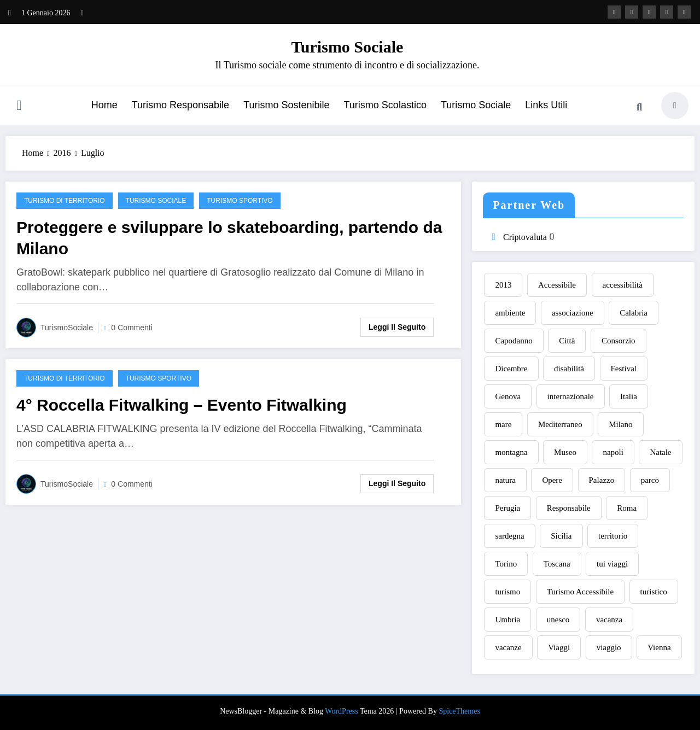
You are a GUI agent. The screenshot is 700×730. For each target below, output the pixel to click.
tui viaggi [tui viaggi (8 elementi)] (612, 564)
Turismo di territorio (65, 201)
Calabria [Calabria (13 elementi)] (634, 313)
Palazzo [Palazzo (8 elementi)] (602, 480)
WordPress (341, 711)
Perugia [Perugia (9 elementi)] (507, 508)
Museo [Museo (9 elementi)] (565, 452)
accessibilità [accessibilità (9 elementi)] (623, 285)
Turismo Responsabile (180, 105)
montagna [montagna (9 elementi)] (511, 452)
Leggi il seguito (397, 327)
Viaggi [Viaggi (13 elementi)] (559, 647)
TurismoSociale (67, 328)
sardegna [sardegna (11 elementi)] (509, 536)
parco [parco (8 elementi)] (650, 480)
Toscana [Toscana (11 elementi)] (557, 564)
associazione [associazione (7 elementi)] (573, 313)
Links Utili (546, 105)
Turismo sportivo (240, 201)
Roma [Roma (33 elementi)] (627, 508)
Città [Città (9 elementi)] (567, 341)
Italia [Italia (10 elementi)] (629, 396)
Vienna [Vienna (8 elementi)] (659, 647)
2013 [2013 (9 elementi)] (503, 285)
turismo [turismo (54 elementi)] (507, 592)
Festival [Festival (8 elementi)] (624, 369)
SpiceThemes (459, 711)
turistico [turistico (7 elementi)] (654, 592)
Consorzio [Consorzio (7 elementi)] (619, 341)
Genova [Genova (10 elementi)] (508, 396)
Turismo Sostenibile (286, 105)
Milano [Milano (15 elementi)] (620, 424)
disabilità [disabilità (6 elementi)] (569, 369)
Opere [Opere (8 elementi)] (552, 480)
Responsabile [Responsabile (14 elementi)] (569, 508)
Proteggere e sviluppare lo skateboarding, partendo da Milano (229, 238)
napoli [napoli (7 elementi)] (613, 452)
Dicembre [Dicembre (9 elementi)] (511, 369)
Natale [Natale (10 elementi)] (660, 452)
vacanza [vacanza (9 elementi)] (609, 620)
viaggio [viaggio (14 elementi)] (609, 647)
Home (104, 105)
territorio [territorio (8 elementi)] (613, 536)
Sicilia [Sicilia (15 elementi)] (561, 536)
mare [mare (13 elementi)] (503, 424)
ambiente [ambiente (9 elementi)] (510, 313)
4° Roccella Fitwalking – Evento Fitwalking (182, 405)
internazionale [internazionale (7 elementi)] (571, 396)
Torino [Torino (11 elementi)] (506, 564)
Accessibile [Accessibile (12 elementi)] (557, 285)
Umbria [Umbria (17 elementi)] (507, 620)
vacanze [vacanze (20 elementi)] (508, 647)
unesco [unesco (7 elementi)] (558, 620)
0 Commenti (132, 328)
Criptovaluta (525, 237)
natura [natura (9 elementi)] (505, 480)
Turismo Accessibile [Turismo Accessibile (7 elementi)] (580, 592)
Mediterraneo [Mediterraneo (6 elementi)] (560, 424)
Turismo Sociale (348, 47)
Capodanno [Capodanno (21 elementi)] (514, 341)
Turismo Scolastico (385, 105)
